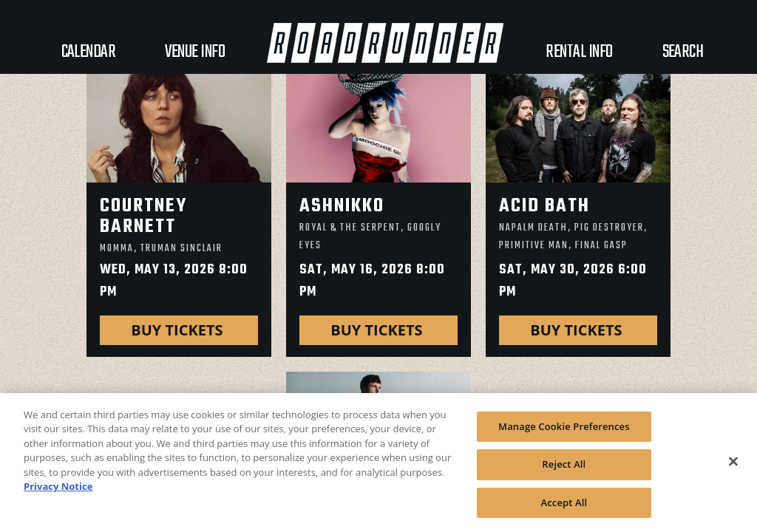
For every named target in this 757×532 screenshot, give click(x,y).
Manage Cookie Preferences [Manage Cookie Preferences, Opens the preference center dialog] (564, 433)
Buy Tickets (179, 330)
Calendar (89, 52)
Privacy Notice (58, 493)
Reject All (564, 471)
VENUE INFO (195, 52)
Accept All (564, 509)
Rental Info (579, 52)
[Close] (733, 468)
